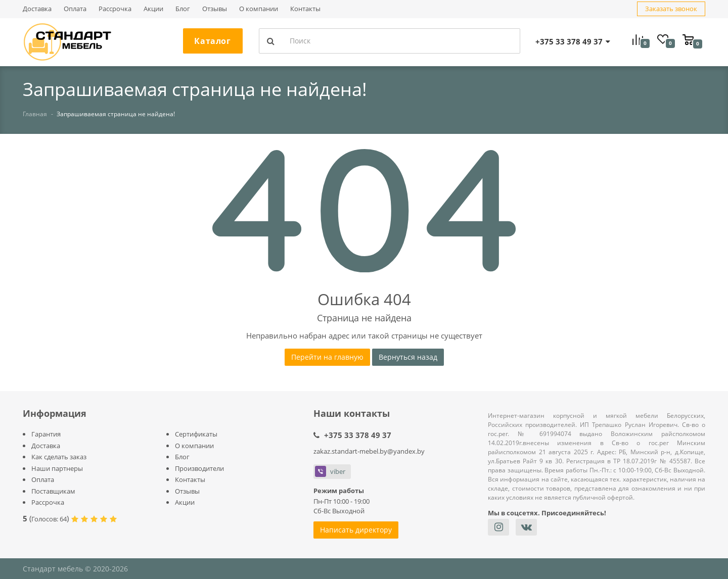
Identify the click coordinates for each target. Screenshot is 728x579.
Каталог (212, 41)
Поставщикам (53, 491)
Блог (183, 9)
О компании (259, 9)
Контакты (305, 9)
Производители (199, 468)
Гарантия (46, 434)
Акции (153, 9)
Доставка (37, 9)
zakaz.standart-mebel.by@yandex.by (369, 451)
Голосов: (49, 519)
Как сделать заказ (59, 457)
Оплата (75, 9)
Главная (35, 114)
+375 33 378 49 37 (358, 435)
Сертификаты (196, 434)
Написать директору (356, 530)
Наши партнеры (57, 468)
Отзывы (215, 9)
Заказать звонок (671, 9)
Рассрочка (115, 9)
